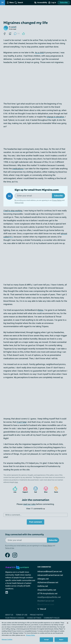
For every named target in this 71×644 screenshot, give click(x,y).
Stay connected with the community (24, 534)
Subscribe (64, 3)
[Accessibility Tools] (41, 3)
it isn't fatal (22, 422)
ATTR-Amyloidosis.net (47, 594)
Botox (41, 310)
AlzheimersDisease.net (48, 582)
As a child (39, 53)
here (16, 482)
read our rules (29, 504)
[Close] (68, 623)
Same (55, 490)
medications (18, 169)
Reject (61, 640)
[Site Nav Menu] (10, 3)
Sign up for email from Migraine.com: (37, 190)
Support (24, 490)
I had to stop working (13, 211)
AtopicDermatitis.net (47, 590)
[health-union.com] (17, 567)
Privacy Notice (57, 200)
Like (14, 490)
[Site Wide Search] (19, 3)
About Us (9, 615)
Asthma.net (43, 586)
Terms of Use (19, 203)
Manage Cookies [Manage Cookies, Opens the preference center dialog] (7, 639)
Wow (45, 490)
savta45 (14, 27)
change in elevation (56, 117)
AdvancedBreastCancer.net (50, 571)
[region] (35, 632)
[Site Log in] (52, 3)
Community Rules (52, 618)
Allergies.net (43, 579)
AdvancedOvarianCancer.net (50, 575)
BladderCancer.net (46, 601)
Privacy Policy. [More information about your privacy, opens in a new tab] (31, 635)
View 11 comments (35, 509)
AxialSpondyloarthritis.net (49, 597)
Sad (34, 490)
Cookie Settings (34, 618)
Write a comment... (13, 515)
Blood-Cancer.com (46, 604)
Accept (46, 640)
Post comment (35, 522)
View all (42, 609)
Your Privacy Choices (15, 618)
